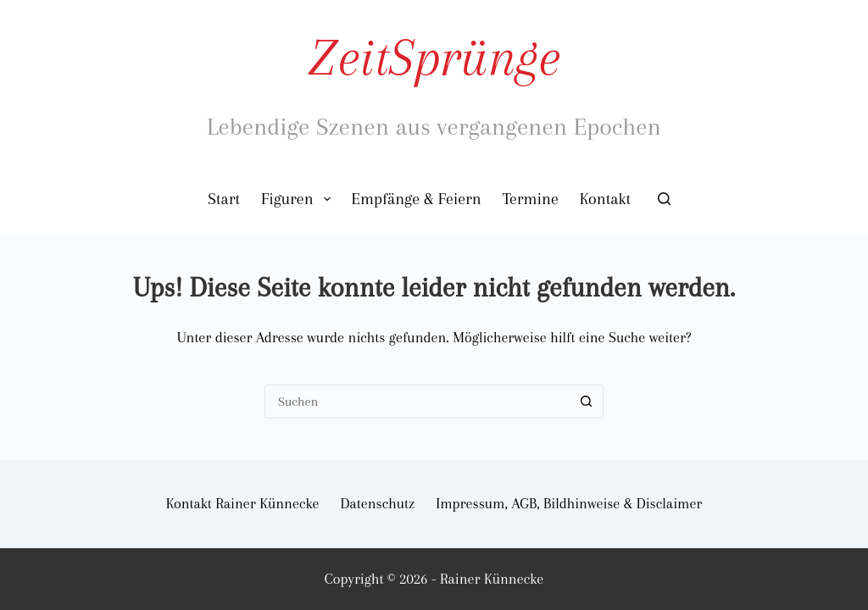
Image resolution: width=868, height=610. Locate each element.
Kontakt (605, 199)
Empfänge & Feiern (417, 199)
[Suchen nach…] (417, 402)
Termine (531, 199)
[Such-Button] (587, 402)
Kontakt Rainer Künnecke (243, 503)
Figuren (299, 199)
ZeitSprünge (434, 57)
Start (224, 199)
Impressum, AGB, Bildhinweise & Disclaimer (569, 503)
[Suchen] (664, 199)
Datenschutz (378, 503)
